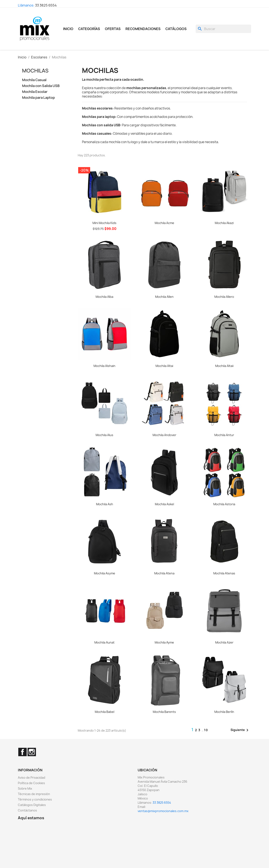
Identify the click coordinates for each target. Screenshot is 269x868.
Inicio (68, 29)
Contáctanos (27, 810)
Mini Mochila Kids (104, 223)
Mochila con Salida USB (41, 86)
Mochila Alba (104, 297)
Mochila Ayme (164, 642)
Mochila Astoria (224, 504)
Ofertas (113, 29)
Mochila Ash (105, 504)
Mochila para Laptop (38, 98)
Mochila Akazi (224, 223)
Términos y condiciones (35, 799)
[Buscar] (223, 29)
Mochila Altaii (224, 366)
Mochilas (35, 71)
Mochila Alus (104, 435)
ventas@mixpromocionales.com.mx (163, 811)
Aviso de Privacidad (32, 778)
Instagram (32, 752)
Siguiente (240, 730)
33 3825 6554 (46, 5)
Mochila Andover (164, 435)
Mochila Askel (164, 504)
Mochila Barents (164, 712)
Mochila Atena (164, 573)
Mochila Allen (164, 297)
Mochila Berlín (224, 712)
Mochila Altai (164, 366)
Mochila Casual (34, 80)
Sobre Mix (25, 788)
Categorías (89, 29)
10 (206, 730)
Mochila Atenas (224, 573)
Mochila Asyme (105, 573)
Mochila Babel (105, 712)
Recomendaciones (143, 29)
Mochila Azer (224, 642)
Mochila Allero (224, 297)
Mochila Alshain (104, 366)
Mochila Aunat (104, 642)
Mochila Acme (164, 223)
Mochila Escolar (35, 92)
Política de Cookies (31, 783)
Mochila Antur (224, 435)
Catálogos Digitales (32, 805)
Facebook (22, 752)
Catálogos (176, 29)
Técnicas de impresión (34, 794)
